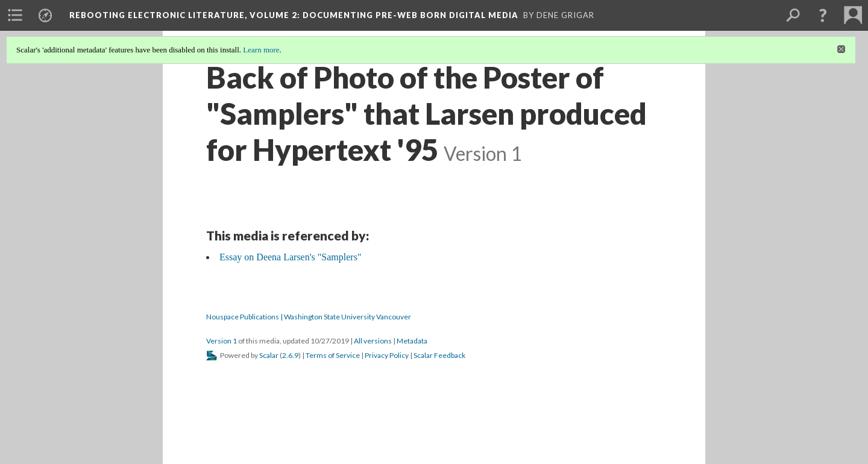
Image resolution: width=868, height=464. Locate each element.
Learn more (261, 50)
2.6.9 (290, 355)
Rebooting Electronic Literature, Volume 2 (294, 15)
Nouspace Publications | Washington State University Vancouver (309, 317)
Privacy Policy (387, 355)
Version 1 (222, 341)
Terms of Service (333, 355)
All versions (373, 341)
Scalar (269, 355)
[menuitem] (15, 15)
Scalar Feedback (439, 355)
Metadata (412, 341)
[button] (823, 15)
